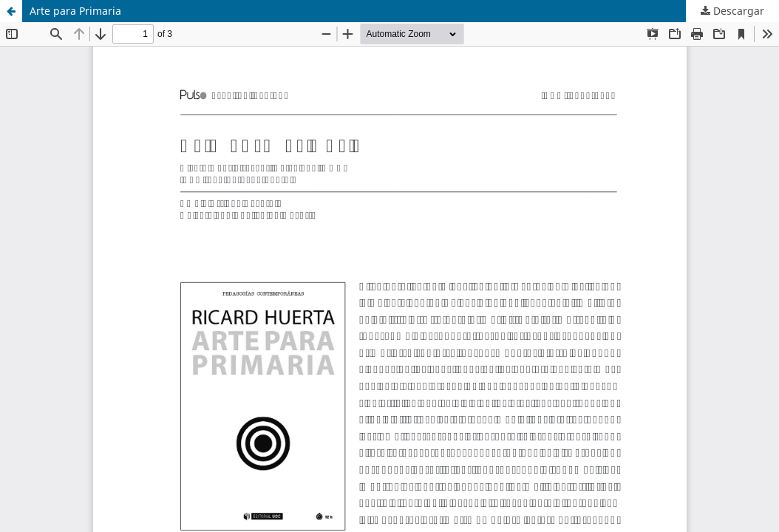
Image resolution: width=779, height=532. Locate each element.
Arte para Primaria (75, 11)
